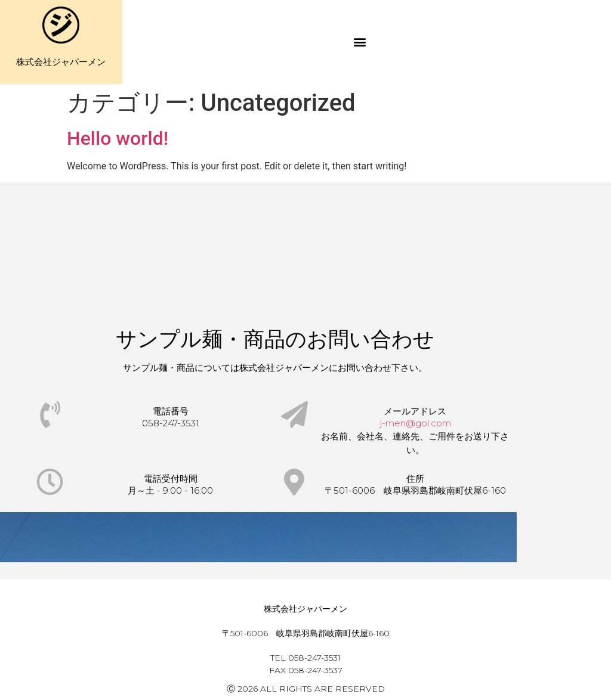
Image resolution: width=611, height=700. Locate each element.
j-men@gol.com (415, 423)
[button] (360, 42)
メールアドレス (415, 411)
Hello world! (118, 138)
